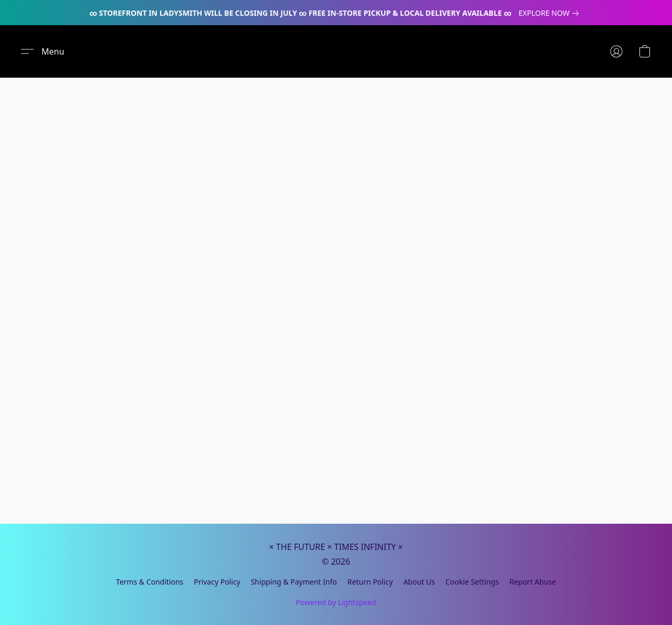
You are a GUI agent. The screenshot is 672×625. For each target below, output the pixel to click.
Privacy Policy (217, 582)
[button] (43, 51)
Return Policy (370, 582)
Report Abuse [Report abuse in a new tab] (533, 582)
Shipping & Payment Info (294, 582)
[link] (551, 13)
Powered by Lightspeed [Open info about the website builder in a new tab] (336, 602)
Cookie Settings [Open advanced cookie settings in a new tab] (472, 582)
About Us (419, 582)
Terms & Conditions (150, 582)
